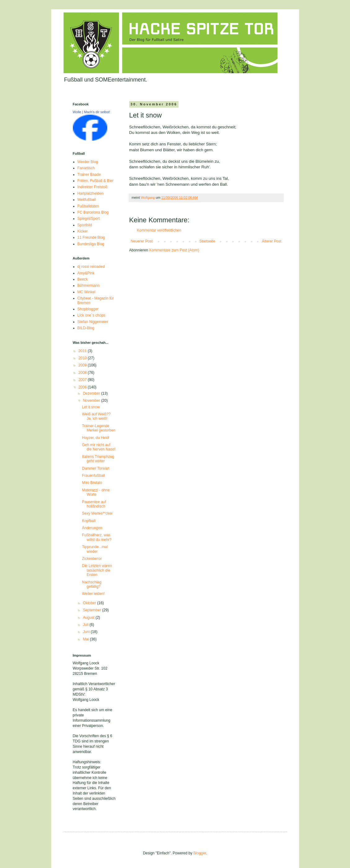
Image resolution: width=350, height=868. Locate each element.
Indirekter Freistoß (93, 187)
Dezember (92, 393)
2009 (83, 365)
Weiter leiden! (93, 594)
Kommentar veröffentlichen (159, 230)
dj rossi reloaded (91, 267)
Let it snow (91, 407)
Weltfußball (87, 200)
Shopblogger (88, 309)
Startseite (207, 241)
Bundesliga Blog (91, 244)
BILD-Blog (86, 328)
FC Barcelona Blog (93, 212)
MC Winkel (86, 292)
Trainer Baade (89, 175)
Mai (86, 639)
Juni (87, 632)
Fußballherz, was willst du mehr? (97, 537)
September (92, 610)
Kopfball (89, 521)
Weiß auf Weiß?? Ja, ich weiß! (96, 416)
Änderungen (92, 528)
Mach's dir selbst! (97, 112)
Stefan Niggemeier (93, 322)
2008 (83, 373)
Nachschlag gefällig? (92, 584)
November (92, 401)
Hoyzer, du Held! (96, 438)
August (89, 618)
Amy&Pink (86, 273)
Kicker (83, 231)
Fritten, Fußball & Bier (96, 181)
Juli (86, 625)
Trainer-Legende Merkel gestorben (99, 428)
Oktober (90, 603)
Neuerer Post (142, 241)
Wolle (77, 112)
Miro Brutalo (92, 483)
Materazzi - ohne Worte (96, 492)
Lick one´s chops (91, 315)
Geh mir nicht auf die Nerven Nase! (99, 447)
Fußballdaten (88, 206)
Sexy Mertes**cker (97, 513)
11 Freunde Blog (91, 237)
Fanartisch (86, 168)
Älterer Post (272, 241)
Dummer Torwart (95, 468)
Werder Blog (88, 162)
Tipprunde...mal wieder (95, 549)
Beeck (83, 279)
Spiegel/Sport (89, 219)
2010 (83, 358)
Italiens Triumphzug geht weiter (98, 459)
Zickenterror (92, 559)
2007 (83, 380)
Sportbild (85, 225)
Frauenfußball (93, 476)
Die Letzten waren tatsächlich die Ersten (97, 570)
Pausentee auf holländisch (94, 504)
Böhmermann (89, 286)
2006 (83, 387)
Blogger (200, 853)
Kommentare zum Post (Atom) (174, 250)
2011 (83, 351)
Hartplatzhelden (91, 193)
